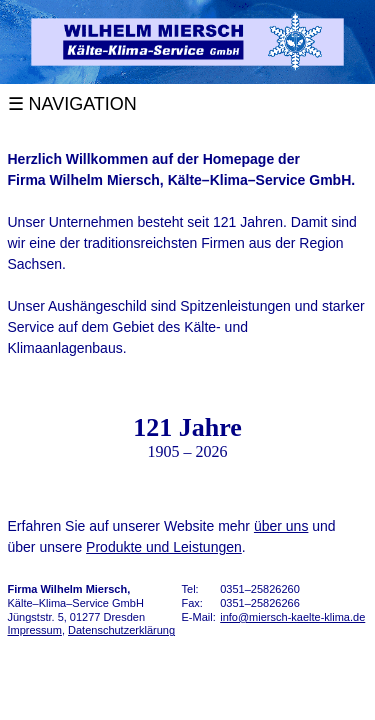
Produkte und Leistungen (164, 547)
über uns (281, 526)
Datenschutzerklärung (121, 630)
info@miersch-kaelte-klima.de (292, 617)
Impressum (35, 630)
